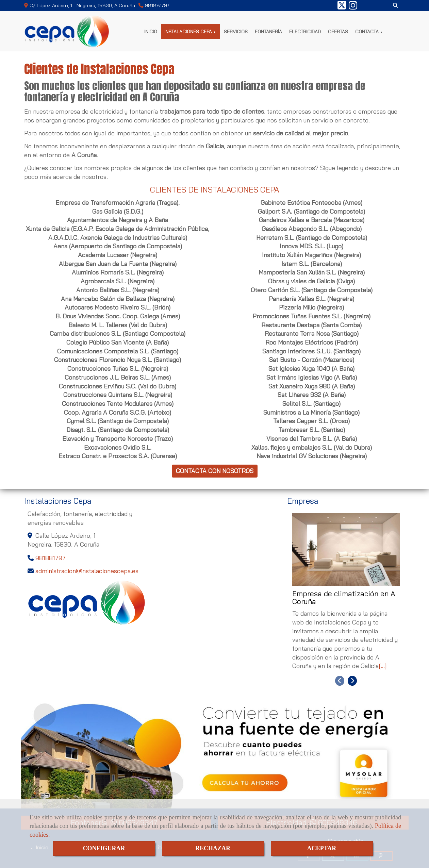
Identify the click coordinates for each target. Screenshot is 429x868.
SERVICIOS (236, 31)
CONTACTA (369, 31)
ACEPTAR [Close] (322, 848)
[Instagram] (353, 7)
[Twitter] (342, 7)
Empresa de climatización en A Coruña (344, 598)
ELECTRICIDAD (305, 31)
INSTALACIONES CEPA (191, 31)
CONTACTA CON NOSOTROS (215, 471)
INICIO (151, 31)
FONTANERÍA (268, 31)
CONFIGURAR (104, 848)
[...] (383, 666)
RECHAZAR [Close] (213, 848)
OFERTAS (338, 31)
